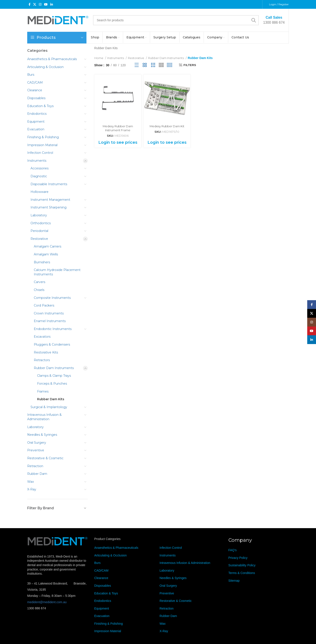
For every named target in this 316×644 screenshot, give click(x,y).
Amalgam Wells (46, 254)
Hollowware (39, 192)
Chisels (39, 290)
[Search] (176, 20)
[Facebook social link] (30, 4)
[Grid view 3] (153, 65)
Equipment (36, 122)
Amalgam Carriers (48, 246)
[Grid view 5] (170, 65)
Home (99, 58)
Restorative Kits (46, 352)
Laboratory (39, 215)
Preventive (36, 450)
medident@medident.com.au (47, 602)
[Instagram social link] (40, 4)
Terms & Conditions (242, 573)
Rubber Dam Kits (51, 399)
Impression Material (42, 145)
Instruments (37, 161)
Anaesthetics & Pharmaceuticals (52, 59)
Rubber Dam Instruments (54, 368)
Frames (43, 391)
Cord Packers (44, 305)
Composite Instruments (52, 298)
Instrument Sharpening (48, 207)
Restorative (39, 239)
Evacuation (36, 129)
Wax (31, 482)
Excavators (42, 337)
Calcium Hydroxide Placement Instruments (57, 272)
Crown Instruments (49, 313)
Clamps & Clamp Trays (54, 376)
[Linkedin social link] (52, 4)
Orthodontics (41, 223)
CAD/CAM (35, 83)
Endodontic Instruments (53, 329)
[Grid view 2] (145, 65)
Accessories (39, 168)
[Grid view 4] (161, 65)
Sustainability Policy (242, 565)
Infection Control (40, 153)
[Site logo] (58, 20)
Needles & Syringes (42, 435)
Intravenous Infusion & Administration (44, 417)
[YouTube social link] (46, 4)
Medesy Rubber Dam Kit (167, 126)
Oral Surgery (37, 443)
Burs (31, 75)
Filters (190, 65)
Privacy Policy (238, 558)
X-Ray (32, 489)
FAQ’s (233, 550)
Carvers (39, 282)
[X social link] (35, 4)
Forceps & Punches (52, 384)
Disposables (36, 98)
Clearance (35, 90)
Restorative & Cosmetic (45, 458)
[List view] (137, 65)
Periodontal (39, 231)
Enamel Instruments (50, 321)
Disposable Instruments (49, 184)
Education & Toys (40, 106)
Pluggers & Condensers (52, 344)
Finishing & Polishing (43, 137)
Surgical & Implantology (49, 407)
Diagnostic (39, 176)
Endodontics (37, 114)
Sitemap (234, 581)
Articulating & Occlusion (45, 67)
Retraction (35, 466)
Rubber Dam (37, 474)
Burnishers (42, 262)
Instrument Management (50, 200)
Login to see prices (118, 142)
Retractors (42, 360)
